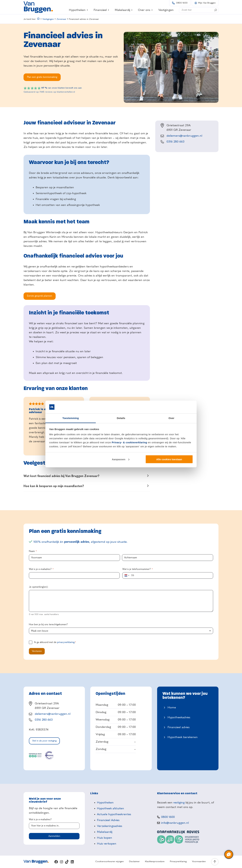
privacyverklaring (66, 642)
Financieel (102, 10)
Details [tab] (121, 418)
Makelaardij (124, 10)
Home (172, 708)
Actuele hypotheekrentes (114, 814)
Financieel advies (179, 727)
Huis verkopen (107, 844)
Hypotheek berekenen (183, 737)
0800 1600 (182, 3)
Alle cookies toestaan (169, 459)
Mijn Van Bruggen (207, 3)
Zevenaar (61, 19)
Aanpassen (121, 459)
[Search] (216, 10)
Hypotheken (78, 10)
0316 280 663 (175, 142)
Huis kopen (105, 838)
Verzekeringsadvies (110, 826)
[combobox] (126, 575)
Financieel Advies (108, 820)
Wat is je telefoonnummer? (137, 569)
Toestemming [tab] (71, 418)
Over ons (145, 10)
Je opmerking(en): (39, 587)
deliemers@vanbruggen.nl (184, 136)
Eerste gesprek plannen (40, 296)
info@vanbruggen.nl (175, 823)
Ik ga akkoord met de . (55, 643)
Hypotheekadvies (179, 717)
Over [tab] (172, 418)
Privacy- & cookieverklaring (129, 442)
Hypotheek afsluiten (110, 808)
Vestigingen (48, 19)
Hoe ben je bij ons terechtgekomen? (48, 625)
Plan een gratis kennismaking (42, 77)
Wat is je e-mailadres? (41, 569)
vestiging (179, 803)
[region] (229, 855)
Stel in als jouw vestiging (44, 741)
